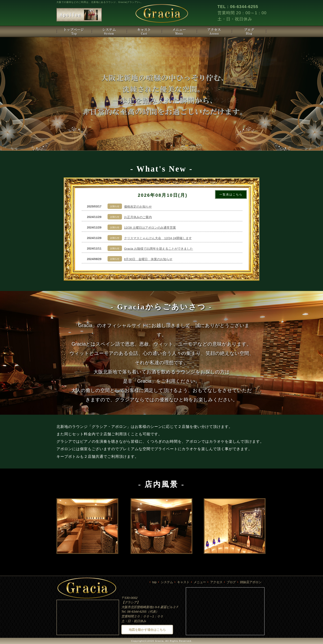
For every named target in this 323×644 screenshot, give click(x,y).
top (154, 582)
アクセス (216, 582)
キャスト (183, 582)
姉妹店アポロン (251, 582)
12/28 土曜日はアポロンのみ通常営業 (150, 228)
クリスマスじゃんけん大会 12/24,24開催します (158, 238)
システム (167, 582)
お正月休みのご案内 (138, 217)
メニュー (200, 582)
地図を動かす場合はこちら (147, 630)
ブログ (231, 582)
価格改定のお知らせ (138, 207)
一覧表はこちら (231, 194)
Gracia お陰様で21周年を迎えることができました (159, 249)
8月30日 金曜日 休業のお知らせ (148, 259)
